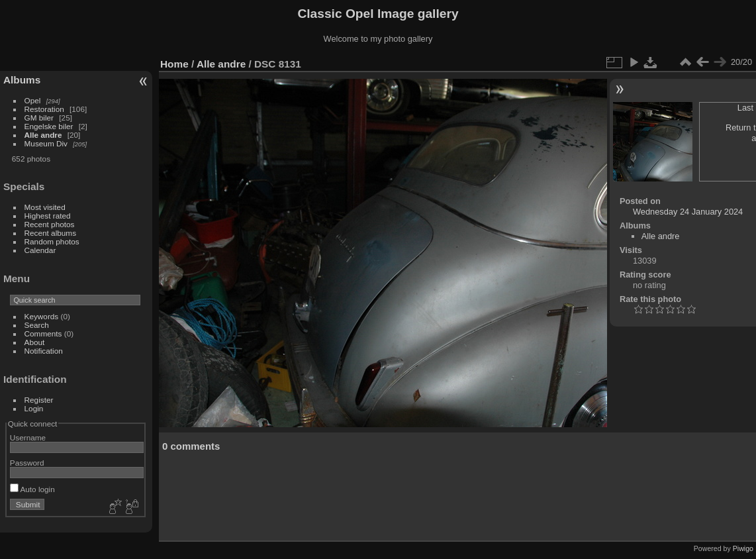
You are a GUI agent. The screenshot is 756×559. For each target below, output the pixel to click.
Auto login (32, 489)
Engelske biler (49, 126)
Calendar (40, 250)
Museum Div (46, 143)
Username (28, 437)
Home (174, 64)
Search (37, 325)
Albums (22, 80)
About (35, 342)
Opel (33, 100)
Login (34, 408)
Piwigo (743, 548)
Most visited (45, 207)
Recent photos (50, 224)
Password (27, 463)
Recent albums (50, 233)
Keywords (42, 316)
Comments (43, 333)
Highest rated (48, 216)
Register (39, 400)
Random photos (52, 241)
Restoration (44, 109)
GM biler (39, 118)
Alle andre (43, 135)
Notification (44, 351)
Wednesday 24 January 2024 (688, 212)
